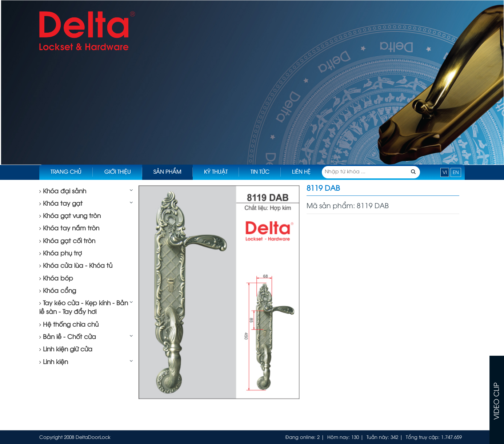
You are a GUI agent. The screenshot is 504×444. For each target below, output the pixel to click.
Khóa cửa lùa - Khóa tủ (76, 266)
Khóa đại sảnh (63, 191)
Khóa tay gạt (61, 204)
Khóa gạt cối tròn (67, 241)
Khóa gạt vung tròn (70, 216)
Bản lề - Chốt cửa (68, 337)
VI (445, 173)
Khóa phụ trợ (61, 254)
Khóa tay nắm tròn (69, 229)
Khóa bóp (56, 279)
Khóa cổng (58, 291)
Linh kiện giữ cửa (66, 350)
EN (456, 173)
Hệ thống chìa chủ (69, 325)
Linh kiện (54, 362)
